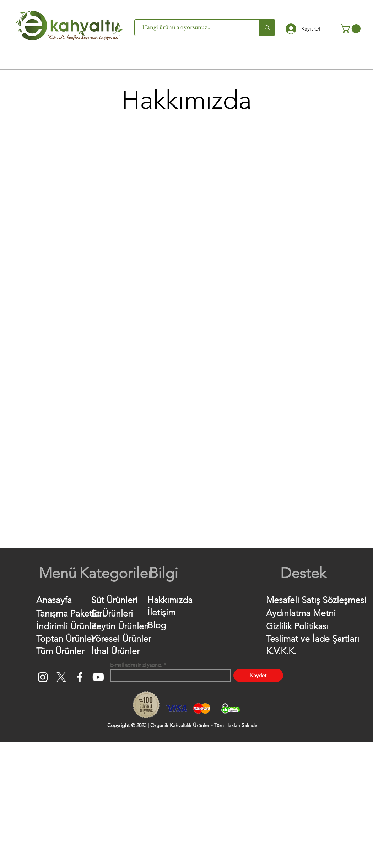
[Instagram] (43, 677)
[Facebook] (80, 677)
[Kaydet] (258, 675)
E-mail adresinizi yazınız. (136, 665)
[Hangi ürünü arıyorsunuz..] (193, 28)
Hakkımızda (170, 600)
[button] (352, 29)
